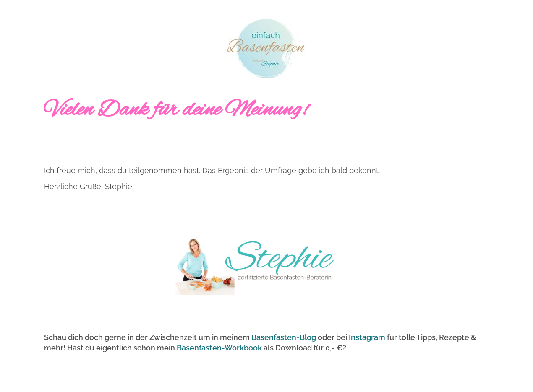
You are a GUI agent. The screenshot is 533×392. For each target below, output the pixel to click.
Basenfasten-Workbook (219, 348)
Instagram (367, 337)
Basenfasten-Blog (284, 337)
